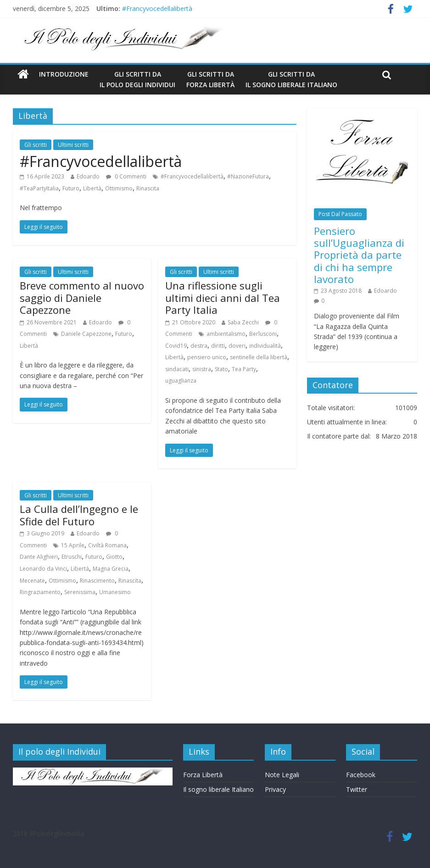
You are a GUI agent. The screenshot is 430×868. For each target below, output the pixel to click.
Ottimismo (119, 188)
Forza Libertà (203, 775)
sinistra (202, 369)
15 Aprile (73, 545)
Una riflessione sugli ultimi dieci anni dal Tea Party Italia (223, 298)
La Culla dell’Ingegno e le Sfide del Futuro (79, 515)
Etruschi (72, 557)
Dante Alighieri (39, 557)
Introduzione (64, 74)
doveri (237, 346)
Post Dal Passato (340, 214)
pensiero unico (207, 357)
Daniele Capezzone (86, 334)
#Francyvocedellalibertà (157, 8)
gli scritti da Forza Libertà (210, 79)
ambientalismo (226, 334)
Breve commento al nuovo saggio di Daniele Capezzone (82, 298)
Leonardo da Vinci (43, 569)
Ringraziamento (40, 592)
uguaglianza (181, 381)
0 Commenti (126, 176)
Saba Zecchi (243, 322)
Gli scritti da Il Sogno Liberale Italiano (291, 79)
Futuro (71, 188)
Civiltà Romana (107, 545)
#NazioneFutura (248, 176)
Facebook (361, 775)
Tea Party (244, 369)
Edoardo (88, 176)
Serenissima (80, 592)
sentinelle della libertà (259, 357)
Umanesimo (115, 592)
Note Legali (282, 775)
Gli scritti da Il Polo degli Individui (137, 79)
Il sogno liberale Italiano (218, 789)
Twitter (357, 789)
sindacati (177, 369)
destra (199, 346)
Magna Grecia (111, 569)
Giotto (114, 557)
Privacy (275, 789)
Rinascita (148, 188)
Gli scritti (36, 145)
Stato (221, 369)
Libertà (92, 188)
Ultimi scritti (73, 145)
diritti (218, 346)
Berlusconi (263, 334)
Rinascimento (97, 581)
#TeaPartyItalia (39, 188)
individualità (265, 346)
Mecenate (32, 581)
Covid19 (176, 346)
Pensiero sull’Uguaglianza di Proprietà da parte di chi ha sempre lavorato (359, 255)
